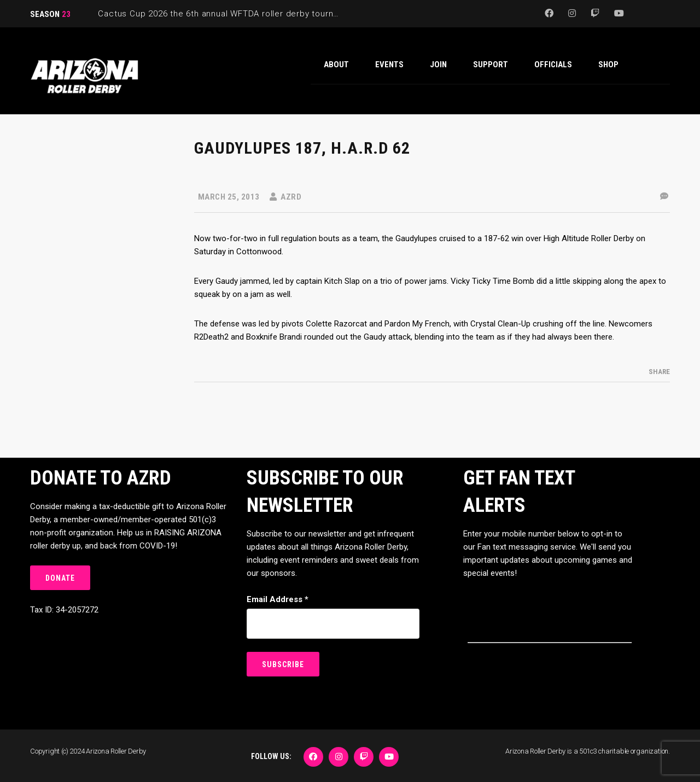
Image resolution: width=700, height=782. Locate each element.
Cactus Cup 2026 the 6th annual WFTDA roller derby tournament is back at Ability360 (270, 14)
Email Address (278, 599)
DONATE (60, 578)
